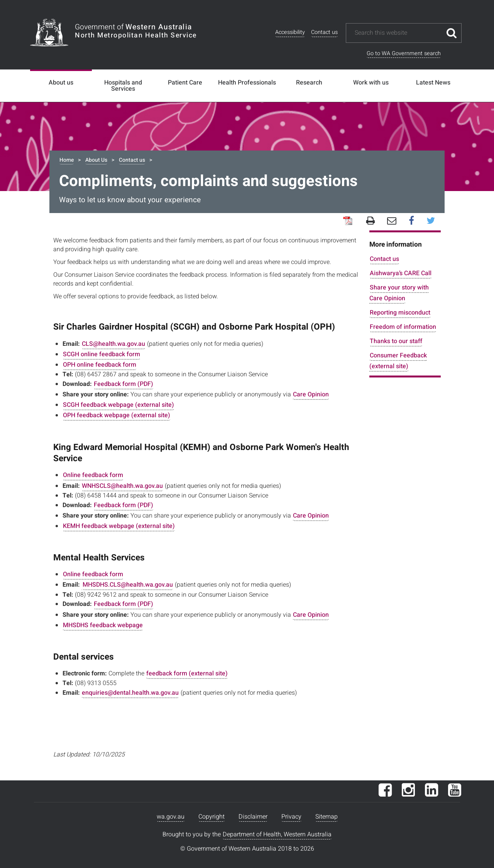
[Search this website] (398, 33)
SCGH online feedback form (102, 354)
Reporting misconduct (400, 313)
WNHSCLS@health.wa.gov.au (122, 486)
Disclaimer (253, 817)
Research (309, 83)
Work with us (371, 83)
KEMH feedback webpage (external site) (119, 526)
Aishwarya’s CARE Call (401, 273)
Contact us (324, 32)
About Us (96, 160)
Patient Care (185, 83)
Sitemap (327, 817)
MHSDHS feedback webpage (103, 625)
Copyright (211, 817)
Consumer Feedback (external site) (398, 361)
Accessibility (290, 32)
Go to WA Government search (404, 53)
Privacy (291, 817)
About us (61, 83)
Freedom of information (403, 327)
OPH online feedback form (100, 365)
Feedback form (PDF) (123, 384)
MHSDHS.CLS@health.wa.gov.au (128, 585)
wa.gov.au (171, 817)
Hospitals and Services (123, 86)
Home (67, 160)
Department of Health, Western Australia (277, 834)
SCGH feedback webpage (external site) (118, 405)
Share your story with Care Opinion (399, 293)
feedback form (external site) (187, 673)
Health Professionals (247, 83)
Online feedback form (93, 475)
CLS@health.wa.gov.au (113, 344)
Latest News (433, 83)
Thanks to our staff (396, 341)
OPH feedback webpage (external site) (117, 415)
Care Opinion (311, 394)
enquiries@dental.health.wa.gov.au (130, 693)
